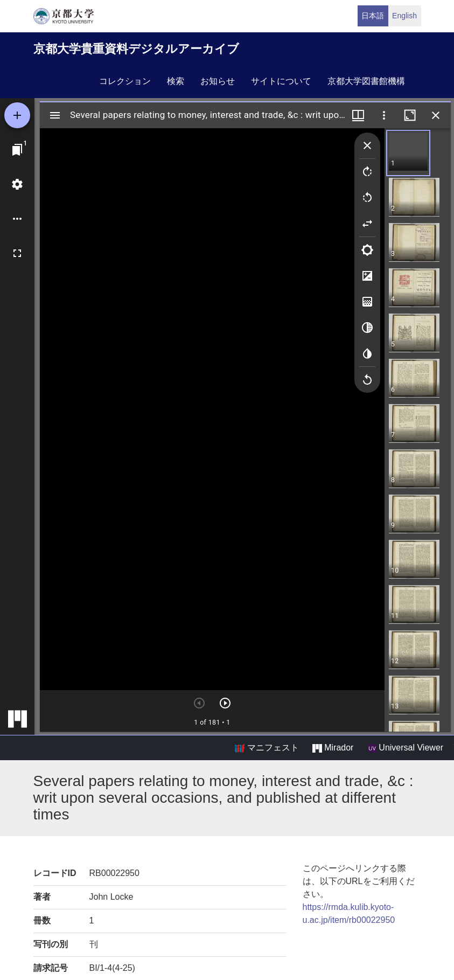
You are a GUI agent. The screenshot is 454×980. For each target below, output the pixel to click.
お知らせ (218, 81)
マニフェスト (267, 748)
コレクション (125, 81)
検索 (176, 81)
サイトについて (281, 81)
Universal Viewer (406, 748)
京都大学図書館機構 (366, 81)
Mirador (333, 748)
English (404, 16)
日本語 (373, 16)
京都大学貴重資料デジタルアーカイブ (136, 49)
